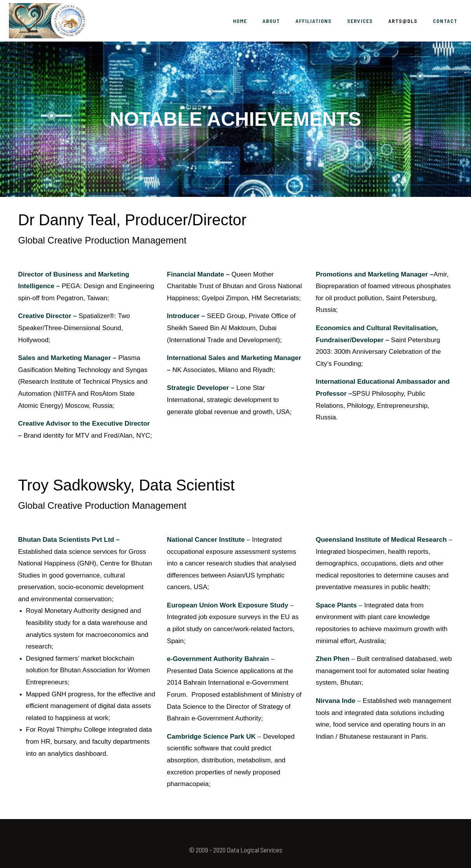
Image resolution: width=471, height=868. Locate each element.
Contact (445, 21)
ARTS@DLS (403, 21)
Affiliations (314, 21)
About (271, 21)
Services (360, 21)
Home (240, 21)
